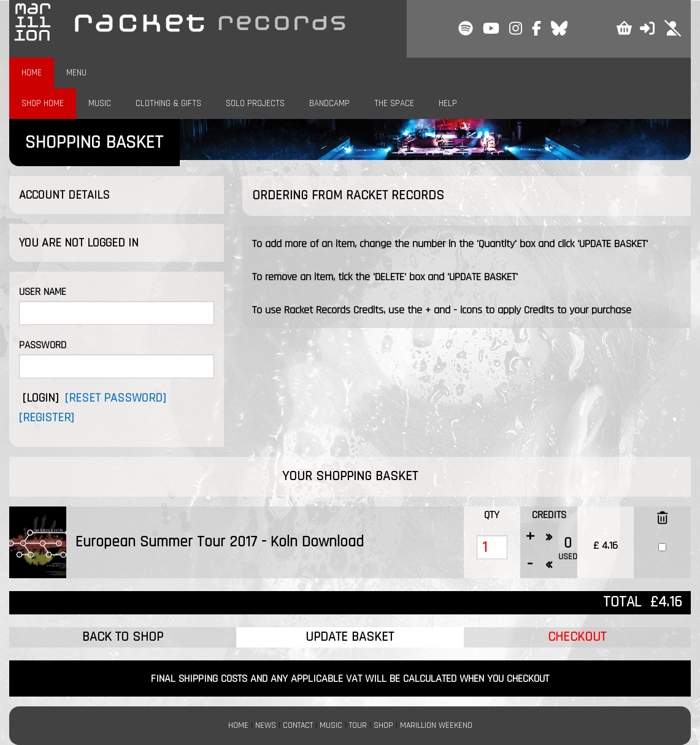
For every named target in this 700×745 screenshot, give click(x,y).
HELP (448, 103)
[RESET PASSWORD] (115, 398)
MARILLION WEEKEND (436, 725)
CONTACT (298, 725)
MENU (76, 73)
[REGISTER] (46, 418)
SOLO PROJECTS (255, 103)
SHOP (383, 725)
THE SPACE (394, 103)
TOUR (358, 725)
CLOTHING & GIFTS (168, 103)
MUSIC (100, 103)
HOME (32, 73)
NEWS (266, 725)
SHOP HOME (43, 103)
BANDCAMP (329, 103)
